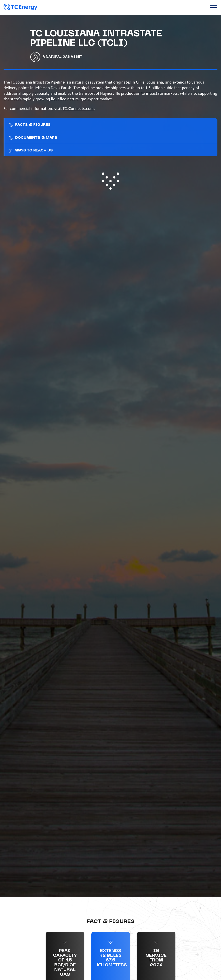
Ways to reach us (34, 151)
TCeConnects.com (78, 108)
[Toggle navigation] (214, 7)
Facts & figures (33, 125)
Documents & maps (36, 138)
